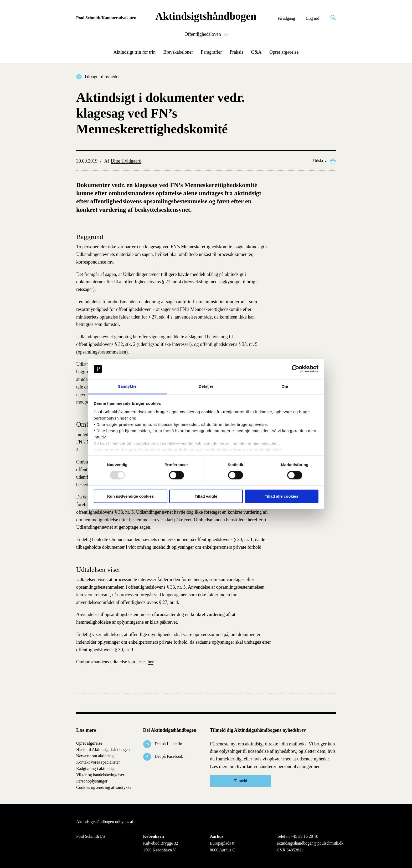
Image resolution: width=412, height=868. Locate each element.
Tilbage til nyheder (102, 77)
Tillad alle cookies (281, 496)
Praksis (236, 52)
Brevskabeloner (178, 52)
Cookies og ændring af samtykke (104, 787)
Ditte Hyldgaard (126, 161)
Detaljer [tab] (206, 386)
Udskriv (324, 161)
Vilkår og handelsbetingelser (100, 775)
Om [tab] (285, 386)
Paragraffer (211, 52)
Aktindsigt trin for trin (135, 52)
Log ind (313, 18)
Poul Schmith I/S (91, 836)
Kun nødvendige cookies (131, 496)
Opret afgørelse (284, 52)
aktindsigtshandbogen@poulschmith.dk (307, 843)
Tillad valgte (206, 496)
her (151, 662)
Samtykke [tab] (127, 386)
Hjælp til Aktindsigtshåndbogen (103, 750)
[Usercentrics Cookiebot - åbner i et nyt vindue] (295, 369)
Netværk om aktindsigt (96, 756)
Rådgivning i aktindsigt (96, 768)
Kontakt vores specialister (98, 762)
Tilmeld (240, 781)
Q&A (256, 52)
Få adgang (286, 18)
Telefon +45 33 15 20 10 (298, 836)
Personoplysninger (92, 781)
